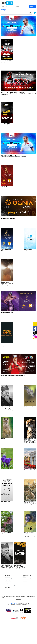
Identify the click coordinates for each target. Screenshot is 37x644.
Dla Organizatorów (27, 579)
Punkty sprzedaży (9, 579)
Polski (7, 589)
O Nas (25, 577)
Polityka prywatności (10, 583)
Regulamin (8, 577)
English (7, 591)
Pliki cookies (8, 581)
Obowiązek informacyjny (11, 585)
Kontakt (25, 581)
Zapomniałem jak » (4, 11)
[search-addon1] (15, 13)
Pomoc (25, 583)
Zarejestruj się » (3, 9)
